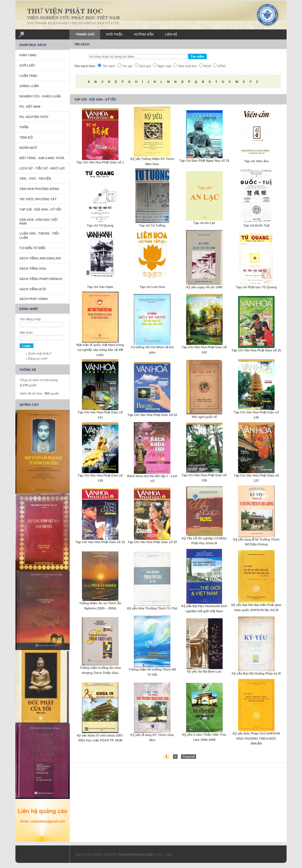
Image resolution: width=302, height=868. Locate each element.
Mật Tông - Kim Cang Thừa (42, 158)
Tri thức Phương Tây (38, 199)
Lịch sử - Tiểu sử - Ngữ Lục (42, 168)
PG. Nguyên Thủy (34, 117)
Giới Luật (27, 65)
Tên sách (106, 66)
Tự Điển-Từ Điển (32, 248)
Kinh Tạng (28, 55)
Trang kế (189, 757)
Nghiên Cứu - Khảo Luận (40, 96)
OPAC (220, 66)
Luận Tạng (28, 76)
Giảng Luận (29, 86)
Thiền (24, 127)
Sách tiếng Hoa (33, 269)
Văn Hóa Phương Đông (39, 189)
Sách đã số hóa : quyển (39, 393)
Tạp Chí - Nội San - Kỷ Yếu (40, 209)
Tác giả (125, 66)
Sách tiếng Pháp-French (41, 279)
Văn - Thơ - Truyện (35, 179)
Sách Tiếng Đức (33, 289)
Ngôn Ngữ (28, 148)
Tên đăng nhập (30, 319)
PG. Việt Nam (30, 107)
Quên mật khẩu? (40, 353)
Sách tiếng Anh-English (40, 258)
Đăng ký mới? (38, 359)
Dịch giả (142, 66)
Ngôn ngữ (162, 66)
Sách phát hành (34, 299)
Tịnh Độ (26, 137)
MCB (205, 66)
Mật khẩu (26, 333)
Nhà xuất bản (185, 66)
